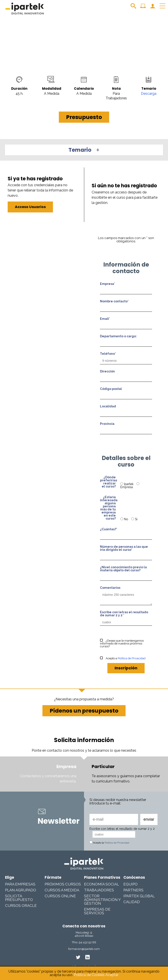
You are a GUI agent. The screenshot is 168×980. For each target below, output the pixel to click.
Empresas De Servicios (97, 911)
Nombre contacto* (114, 301)
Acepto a (123, 658)
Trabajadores (99, 890)
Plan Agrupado (21, 890)
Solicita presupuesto (19, 898)
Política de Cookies (89, 975)
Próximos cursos (63, 884)
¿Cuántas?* (109, 529)
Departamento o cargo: (118, 336)
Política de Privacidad (132, 658)
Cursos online (60, 896)
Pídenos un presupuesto (84, 711)
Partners (133, 890)
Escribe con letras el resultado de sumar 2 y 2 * (124, 614)
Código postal (111, 389)
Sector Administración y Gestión (102, 900)
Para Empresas (20, 884)
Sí (134, 519)
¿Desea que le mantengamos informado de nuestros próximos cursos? (122, 643)
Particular (103, 766)
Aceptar (112, 975)
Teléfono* (108, 354)
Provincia (107, 424)
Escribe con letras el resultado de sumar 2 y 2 (122, 829)
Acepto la (109, 843)
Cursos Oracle (21, 906)
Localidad (108, 406)
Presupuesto (84, 117)
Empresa (130, 486)
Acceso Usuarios (30, 207)
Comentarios (110, 588)
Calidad (132, 902)
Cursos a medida (62, 890)
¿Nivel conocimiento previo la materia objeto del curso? (123, 569)
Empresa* (108, 284)
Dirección (107, 371)
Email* (105, 319)
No (125, 519)
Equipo (130, 884)
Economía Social (101, 884)
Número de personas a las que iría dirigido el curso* (124, 548)
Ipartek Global (139, 896)
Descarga (149, 94)
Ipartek (127, 484)
